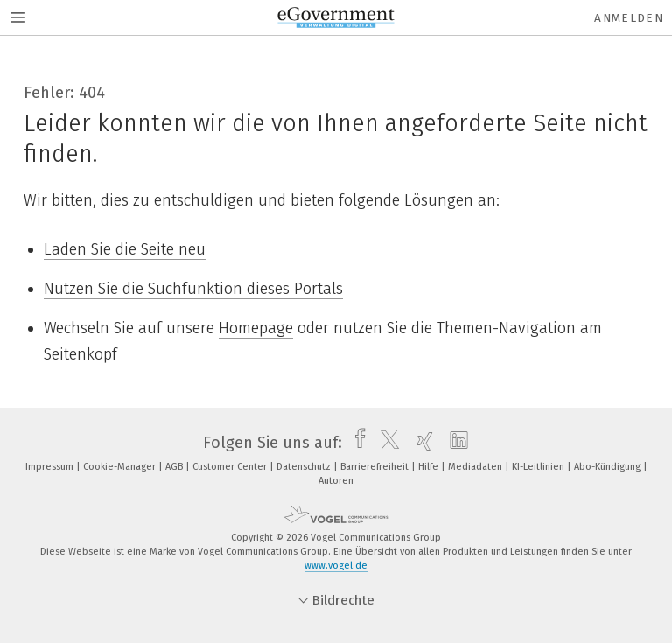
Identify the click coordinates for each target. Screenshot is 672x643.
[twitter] (385, 443)
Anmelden (629, 18)
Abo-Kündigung (609, 467)
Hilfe (430, 467)
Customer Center (231, 467)
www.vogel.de (336, 566)
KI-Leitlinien (539, 467)
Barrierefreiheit (376, 467)
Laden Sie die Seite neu (125, 249)
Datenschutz (305, 467)
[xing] (420, 443)
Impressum (51, 467)
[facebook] (356, 443)
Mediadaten (476, 467)
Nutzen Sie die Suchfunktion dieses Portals (193, 289)
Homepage (256, 328)
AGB (175, 467)
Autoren (336, 481)
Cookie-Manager (121, 467)
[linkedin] (455, 443)
